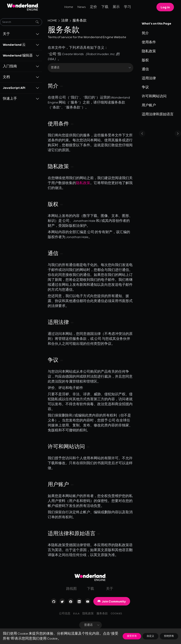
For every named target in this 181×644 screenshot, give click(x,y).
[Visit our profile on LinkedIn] (79, 602)
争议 (145, 87)
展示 (116, 7)
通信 (145, 69)
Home (69, 7)
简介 (145, 33)
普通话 (93, 625)
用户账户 (149, 105)
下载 (105, 7)
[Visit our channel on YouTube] (88, 602)
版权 (145, 60)
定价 (94, 7)
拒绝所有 (169, 636)
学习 (127, 7)
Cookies (116, 614)
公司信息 (65, 614)
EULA (76, 614)
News (82, 7)
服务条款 (80, 21)
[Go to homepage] (90, 577)
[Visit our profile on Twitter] (62, 602)
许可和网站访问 (154, 96)
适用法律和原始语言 (158, 114)
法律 (65, 21)
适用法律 (149, 78)
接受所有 (132, 636)
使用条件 (149, 42)
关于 (110, 589)
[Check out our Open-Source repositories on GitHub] (54, 602)
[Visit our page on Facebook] (71, 602)
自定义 (150, 636)
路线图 (71, 589)
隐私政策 (83, 183)
